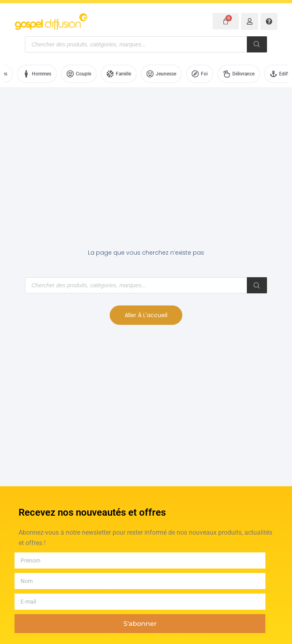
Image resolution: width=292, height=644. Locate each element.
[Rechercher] (257, 44)
